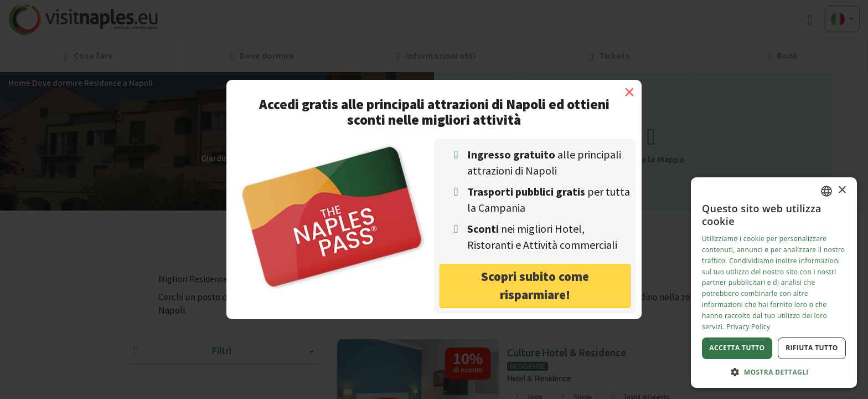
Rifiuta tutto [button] (812, 348)
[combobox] (826, 191)
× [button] (842, 190)
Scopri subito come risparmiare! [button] (535, 285)
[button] (774, 372)
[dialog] (774, 283)
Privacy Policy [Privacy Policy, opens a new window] (748, 327)
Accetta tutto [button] (737, 348)
